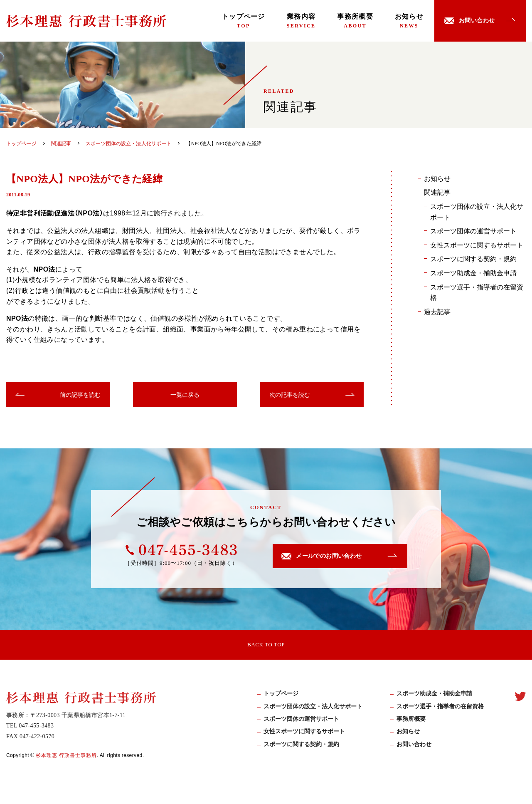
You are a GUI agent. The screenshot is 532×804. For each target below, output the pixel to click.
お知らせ (409, 21)
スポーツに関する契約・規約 (473, 258)
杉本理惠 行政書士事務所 (66, 757)
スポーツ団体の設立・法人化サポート (477, 211)
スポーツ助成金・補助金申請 (473, 272)
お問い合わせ (414, 747)
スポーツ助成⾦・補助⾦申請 (434, 696)
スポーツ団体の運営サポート (473, 230)
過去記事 (437, 311)
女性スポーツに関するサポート (477, 245)
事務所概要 (355, 21)
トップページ (244, 21)
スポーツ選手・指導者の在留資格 (477, 292)
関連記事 (437, 192)
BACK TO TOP (266, 645)
